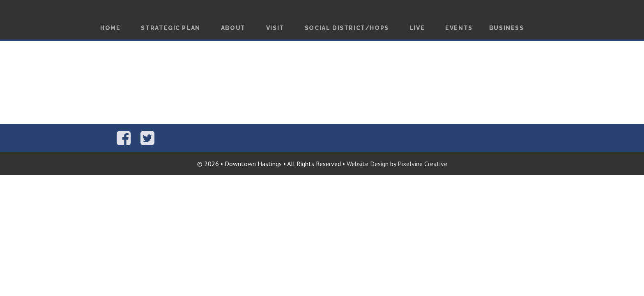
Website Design (368, 164)
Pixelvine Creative (422, 164)
